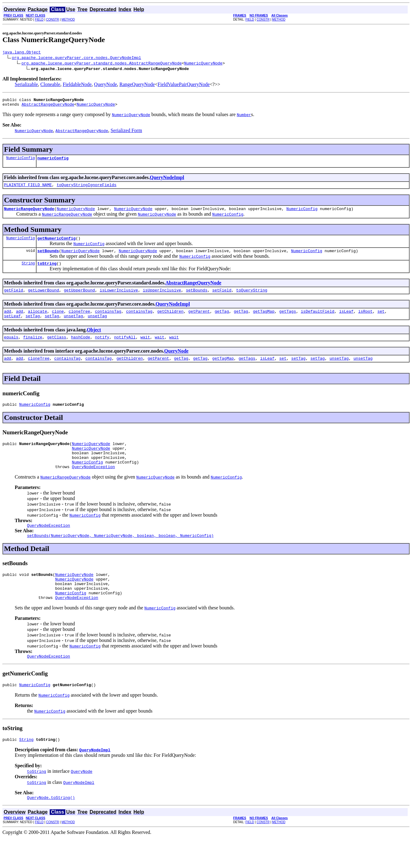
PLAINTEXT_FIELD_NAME (28, 189)
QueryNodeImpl (167, 181)
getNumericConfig (57, 244)
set (381, 321)
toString (47, 272)
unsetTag (73, 327)
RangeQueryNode (137, 85)
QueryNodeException (93, 486)
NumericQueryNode (203, 64)
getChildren (170, 321)
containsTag (108, 321)
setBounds (48, 258)
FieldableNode (77, 85)
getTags (288, 321)
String (28, 271)
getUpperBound (79, 299)
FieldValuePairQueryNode (184, 85)
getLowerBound (43, 299)
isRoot (366, 321)
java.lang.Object (22, 53)
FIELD (39, 20)
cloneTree (79, 321)
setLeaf (12, 327)
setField (222, 299)
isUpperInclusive (162, 299)
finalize (33, 349)
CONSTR (52, 20)
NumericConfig (21, 161)
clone (58, 321)
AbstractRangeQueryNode (48, 107)
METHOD (68, 20)
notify (102, 349)
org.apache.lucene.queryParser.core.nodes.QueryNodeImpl (77, 58)
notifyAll (125, 349)
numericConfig (53, 162)
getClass (56, 349)
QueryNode (106, 85)
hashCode (80, 349)
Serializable (26, 85)
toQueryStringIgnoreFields (87, 189)
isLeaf (346, 321)
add (8, 321)
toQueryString (252, 299)
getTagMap (264, 321)
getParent (199, 321)
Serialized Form (126, 133)
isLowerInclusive (119, 299)
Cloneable (50, 85)
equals (11, 349)
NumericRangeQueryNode (29, 214)
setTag (33, 327)
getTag (222, 321)
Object (94, 341)
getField (13, 299)
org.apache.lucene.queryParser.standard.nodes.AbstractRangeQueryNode (102, 64)
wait (145, 349)
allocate (37, 321)
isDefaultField (317, 321)
